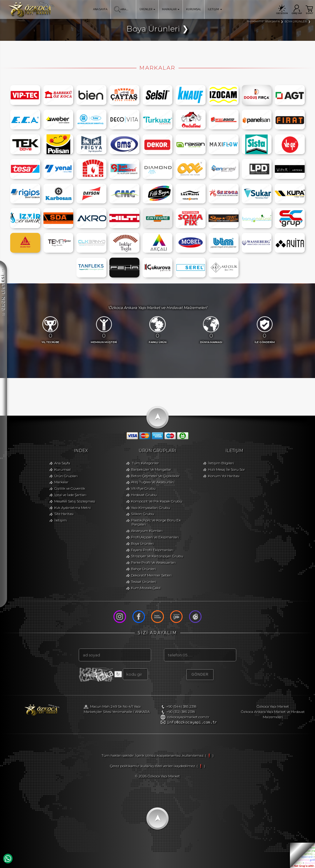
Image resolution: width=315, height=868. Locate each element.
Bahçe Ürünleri (143, 569)
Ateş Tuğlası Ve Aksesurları (153, 482)
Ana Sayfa (62, 463)
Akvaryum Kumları (147, 531)
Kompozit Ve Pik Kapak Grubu (156, 501)
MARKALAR (171, 9)
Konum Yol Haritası (224, 476)
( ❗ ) (209, 755)
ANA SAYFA (100, 9)
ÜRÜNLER (147, 9)
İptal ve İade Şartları (70, 495)
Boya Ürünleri (142, 544)
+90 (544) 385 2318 (181, 707)
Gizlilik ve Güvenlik (70, 489)
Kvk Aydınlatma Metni (72, 508)
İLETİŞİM (215, 9)
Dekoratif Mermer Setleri (151, 575)
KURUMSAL (194, 9)
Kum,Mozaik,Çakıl (146, 588)
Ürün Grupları (66, 476)
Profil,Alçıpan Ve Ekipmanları (155, 537)
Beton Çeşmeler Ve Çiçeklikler (155, 476)
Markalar (61, 482)
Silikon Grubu (142, 514)
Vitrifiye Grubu (143, 489)
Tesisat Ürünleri (143, 582)
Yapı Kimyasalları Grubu (150, 508)
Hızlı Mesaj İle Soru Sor (226, 470)
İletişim (61, 520)
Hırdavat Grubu (144, 495)
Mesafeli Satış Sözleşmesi (75, 501)
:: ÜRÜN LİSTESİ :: (3, 240)
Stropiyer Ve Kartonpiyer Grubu (157, 556)
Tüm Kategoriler (145, 463)
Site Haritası (64, 514)
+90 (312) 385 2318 (181, 712)
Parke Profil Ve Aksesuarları (153, 563)
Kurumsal (62, 470)
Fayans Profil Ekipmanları (152, 550)
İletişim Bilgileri (221, 463)
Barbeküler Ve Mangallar (151, 470)
